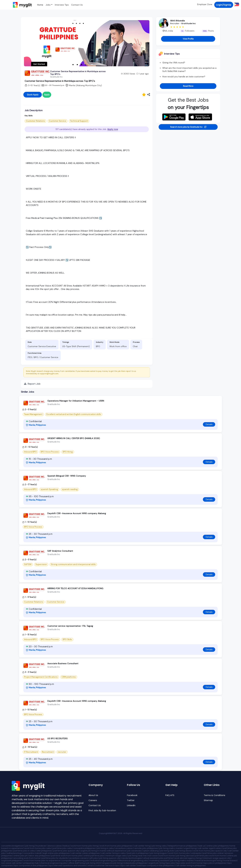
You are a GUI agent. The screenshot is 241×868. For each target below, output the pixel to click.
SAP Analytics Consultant (60, 551)
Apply (47, 95)
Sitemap (208, 800)
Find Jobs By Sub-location (102, 811)
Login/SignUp (224, 5)
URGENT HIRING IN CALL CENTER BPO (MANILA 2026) (74, 438)
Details (209, 424)
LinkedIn (131, 805)
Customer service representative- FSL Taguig (70, 626)
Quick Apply (33, 95)
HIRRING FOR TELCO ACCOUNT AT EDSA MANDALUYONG (75, 588)
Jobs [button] (48, 5)
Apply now (113, 129)
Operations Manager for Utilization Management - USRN (76, 401)
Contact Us (77, 5)
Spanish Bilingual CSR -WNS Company (67, 476)
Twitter (131, 800)
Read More (188, 86)
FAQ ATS (170, 795)
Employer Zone (205, 4)
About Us (93, 795)
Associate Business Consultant (63, 663)
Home (40, 5)
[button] (236, 4)
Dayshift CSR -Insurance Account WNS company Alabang (77, 513)
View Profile (188, 39)
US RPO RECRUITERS (57, 739)
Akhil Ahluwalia (177, 21)
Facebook (132, 795)
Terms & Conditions (214, 795)
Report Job (32, 384)
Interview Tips (62, 5)
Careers (93, 800)
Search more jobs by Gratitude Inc (188, 127)
